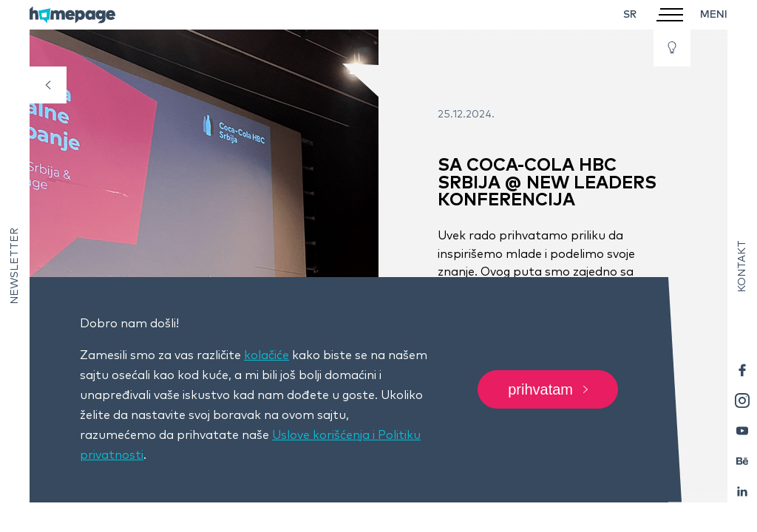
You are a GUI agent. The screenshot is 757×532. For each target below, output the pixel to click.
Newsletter (15, 266)
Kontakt (742, 266)
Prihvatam (548, 390)
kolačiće (267, 355)
